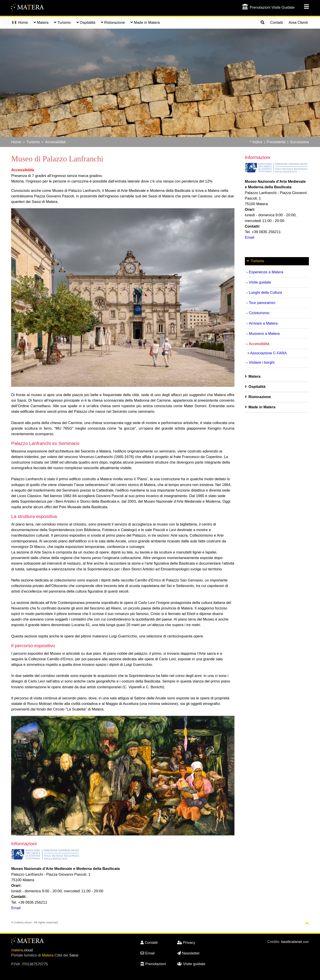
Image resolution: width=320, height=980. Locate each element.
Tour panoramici (262, 303)
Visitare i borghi (262, 362)
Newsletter (188, 953)
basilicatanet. (295, 942)
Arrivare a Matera (263, 323)
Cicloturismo (259, 313)
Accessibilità (55, 142)
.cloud (22, 950)
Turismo (33, 142)
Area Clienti (298, 23)
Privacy (186, 943)
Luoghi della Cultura (265, 293)
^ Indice (256, 142)
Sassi (74, 955)
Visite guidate (260, 282)
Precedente (276, 142)
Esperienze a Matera (266, 272)
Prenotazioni (153, 964)
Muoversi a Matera (264, 334)
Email (16, 908)
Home (20, 23)
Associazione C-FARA (268, 353)
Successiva (299, 142)
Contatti (277, 23)
